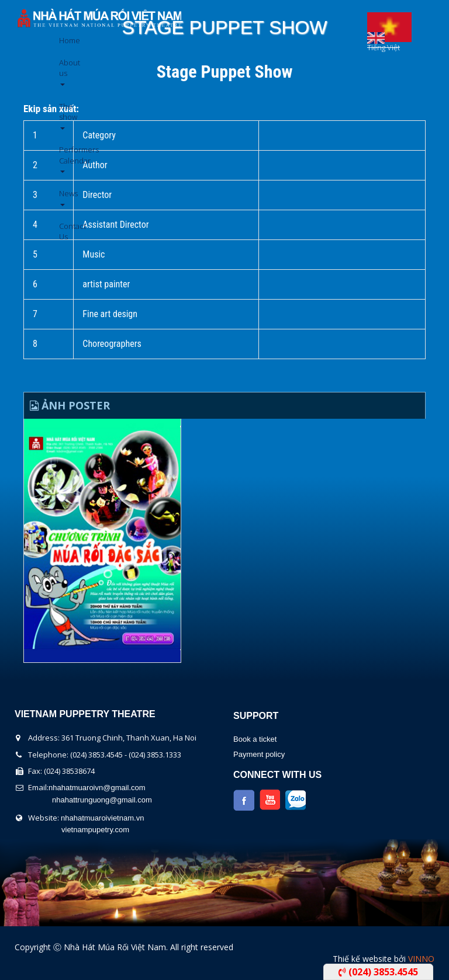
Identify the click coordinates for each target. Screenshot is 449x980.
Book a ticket (255, 739)
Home (63, 40)
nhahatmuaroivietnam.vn (102, 818)
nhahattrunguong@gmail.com (102, 800)
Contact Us (63, 231)
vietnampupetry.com (95, 830)
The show (63, 115)
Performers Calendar (63, 159)
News (63, 197)
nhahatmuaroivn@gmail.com (97, 788)
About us (63, 72)
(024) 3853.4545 (378, 972)
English (376, 35)
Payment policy (259, 754)
